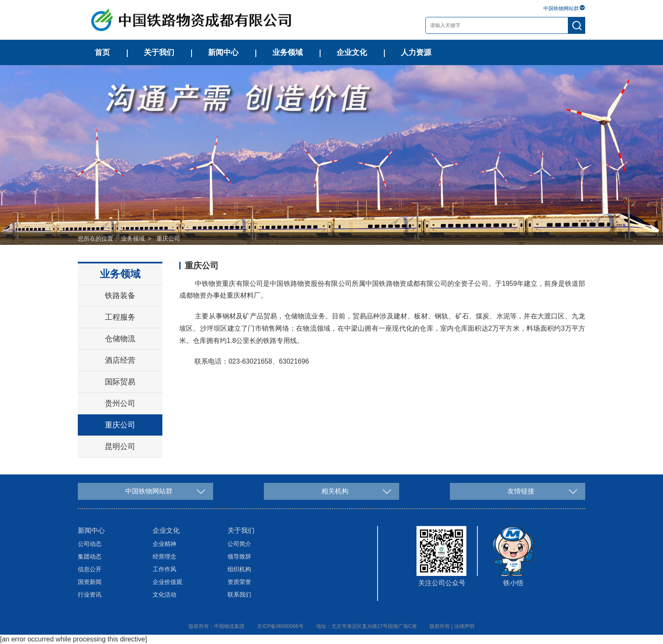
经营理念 (164, 556)
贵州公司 (120, 403)
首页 (102, 52)
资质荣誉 (239, 582)
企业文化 (352, 52)
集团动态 (90, 556)
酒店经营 (120, 360)
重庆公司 (168, 238)
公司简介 (239, 544)
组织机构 (239, 569)
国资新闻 (90, 582)
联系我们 (239, 595)
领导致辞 (239, 556)
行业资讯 (90, 595)
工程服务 (120, 317)
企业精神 (164, 544)
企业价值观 (167, 582)
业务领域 (288, 52)
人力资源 (416, 52)
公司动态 (90, 544)
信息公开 (90, 569)
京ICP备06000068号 (280, 626)
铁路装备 (120, 296)
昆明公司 (120, 447)
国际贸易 (120, 382)
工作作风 (164, 569)
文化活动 (164, 595)
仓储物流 (120, 339)
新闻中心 (223, 52)
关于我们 (159, 52)
